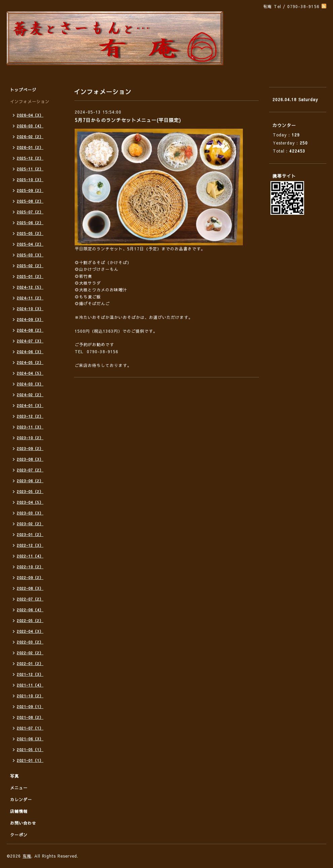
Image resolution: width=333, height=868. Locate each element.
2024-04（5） (30, 373)
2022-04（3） (30, 631)
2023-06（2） (30, 481)
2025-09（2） (30, 190)
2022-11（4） (30, 556)
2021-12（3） (30, 674)
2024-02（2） (30, 395)
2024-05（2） (30, 362)
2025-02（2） (30, 266)
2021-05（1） (30, 750)
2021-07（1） (30, 728)
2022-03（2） (30, 642)
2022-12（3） (30, 545)
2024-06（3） (30, 352)
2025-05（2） (30, 233)
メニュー (19, 788)
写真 (14, 776)
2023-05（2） (30, 491)
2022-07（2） (30, 599)
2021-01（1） (30, 760)
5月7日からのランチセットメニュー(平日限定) (128, 120)
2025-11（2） (30, 169)
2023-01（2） (30, 534)
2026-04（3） (30, 115)
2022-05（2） (30, 621)
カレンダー (21, 799)
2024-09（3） (30, 319)
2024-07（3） (30, 341)
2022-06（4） (30, 610)
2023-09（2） (30, 448)
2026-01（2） (30, 147)
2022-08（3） (30, 588)
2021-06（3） (30, 739)
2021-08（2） (30, 717)
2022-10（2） (30, 567)
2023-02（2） (30, 524)
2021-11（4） (30, 685)
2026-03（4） (30, 126)
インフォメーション (30, 101)
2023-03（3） (30, 513)
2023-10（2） (30, 438)
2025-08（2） (30, 201)
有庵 (27, 856)
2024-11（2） (30, 298)
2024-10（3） (30, 309)
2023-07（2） (30, 470)
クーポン (19, 835)
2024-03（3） (30, 384)
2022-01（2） (30, 664)
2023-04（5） (30, 502)
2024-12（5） (30, 287)
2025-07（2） (30, 212)
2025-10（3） (30, 180)
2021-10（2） (30, 696)
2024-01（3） (30, 405)
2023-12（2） (30, 416)
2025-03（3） (30, 255)
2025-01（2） (30, 276)
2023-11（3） (30, 427)
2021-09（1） (30, 707)
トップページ (23, 90)
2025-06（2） (30, 223)
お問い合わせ (23, 823)
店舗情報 (19, 811)
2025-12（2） (30, 158)
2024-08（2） (30, 330)
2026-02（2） (30, 137)
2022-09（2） (30, 577)
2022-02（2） (30, 653)
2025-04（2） (30, 244)
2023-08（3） (30, 459)
